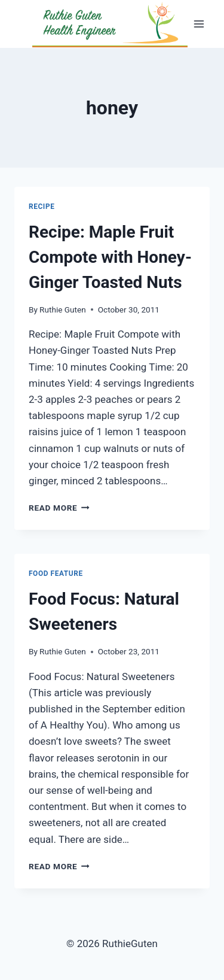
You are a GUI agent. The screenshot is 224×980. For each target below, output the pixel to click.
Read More (59, 508)
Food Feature (56, 574)
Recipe (42, 207)
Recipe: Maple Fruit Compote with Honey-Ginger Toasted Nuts (110, 257)
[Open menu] (199, 24)
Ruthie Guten (63, 310)
